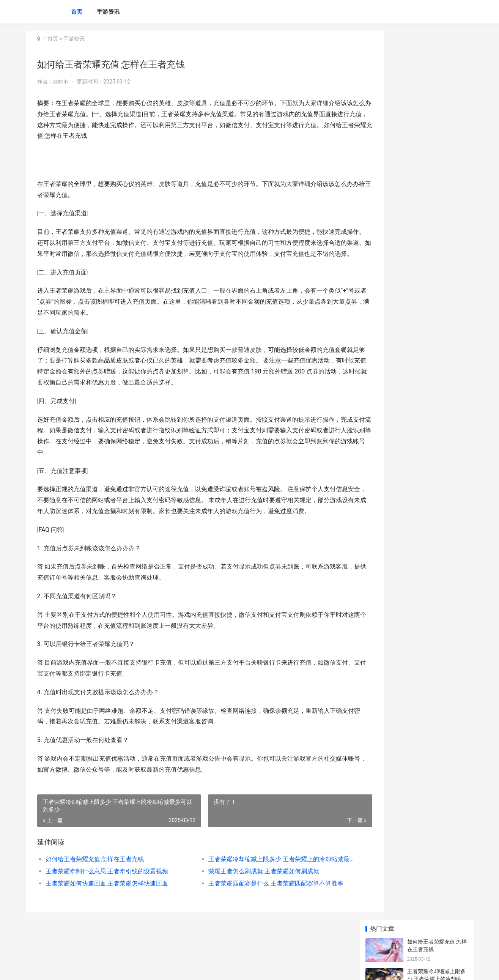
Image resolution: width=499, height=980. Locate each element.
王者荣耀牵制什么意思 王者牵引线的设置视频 (107, 893)
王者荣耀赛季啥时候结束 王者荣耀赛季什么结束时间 (436, 234)
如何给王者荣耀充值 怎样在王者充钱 (95, 881)
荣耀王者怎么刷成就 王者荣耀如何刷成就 (248, 893)
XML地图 (162, 968)
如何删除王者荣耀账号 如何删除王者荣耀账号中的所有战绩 (437, 323)
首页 (77, 12)
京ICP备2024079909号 (129, 968)
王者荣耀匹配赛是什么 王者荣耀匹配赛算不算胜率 (259, 905)
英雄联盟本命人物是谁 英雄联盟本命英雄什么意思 (436, 526)
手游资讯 (108, 12)
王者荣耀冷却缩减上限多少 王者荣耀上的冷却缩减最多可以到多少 (259, 881)
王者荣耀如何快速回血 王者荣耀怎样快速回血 (107, 905)
